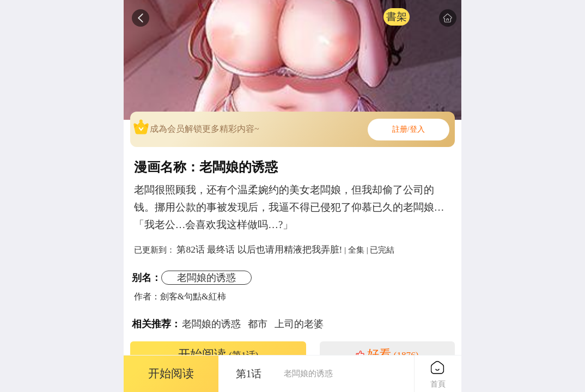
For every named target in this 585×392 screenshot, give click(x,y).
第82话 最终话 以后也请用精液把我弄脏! (259, 249)
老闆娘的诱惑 (206, 278)
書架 (397, 17)
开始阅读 (218, 354)
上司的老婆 (299, 324)
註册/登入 (409, 129)
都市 (258, 324)
